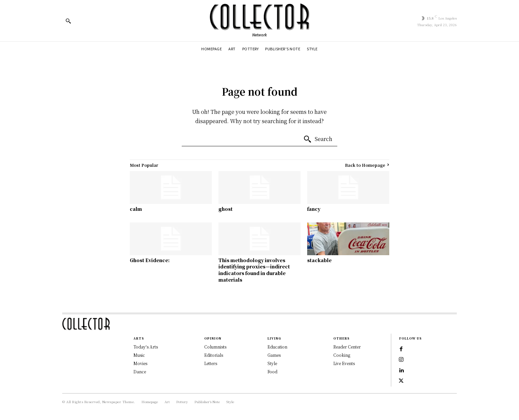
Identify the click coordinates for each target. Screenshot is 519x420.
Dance (140, 372)
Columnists (215, 347)
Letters (211, 363)
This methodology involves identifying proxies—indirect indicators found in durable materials (254, 270)
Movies (140, 363)
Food (272, 372)
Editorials (214, 355)
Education (277, 347)
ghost (226, 209)
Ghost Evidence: (150, 260)
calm (136, 209)
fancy (314, 209)
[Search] (318, 139)
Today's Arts (146, 347)
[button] (68, 21)
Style (272, 363)
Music (139, 355)
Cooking (342, 355)
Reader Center (347, 347)
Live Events (344, 363)
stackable (319, 260)
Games (274, 355)
